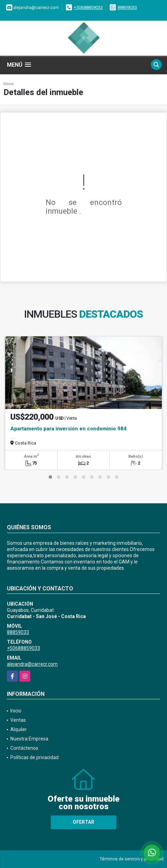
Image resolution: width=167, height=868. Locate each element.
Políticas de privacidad (35, 757)
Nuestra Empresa (29, 739)
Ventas (18, 720)
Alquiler (19, 729)
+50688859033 (88, 7)
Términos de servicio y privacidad (132, 859)
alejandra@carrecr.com (32, 664)
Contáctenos (24, 748)
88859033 (127, 7)
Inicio (9, 84)
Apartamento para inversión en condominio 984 (68, 429)
